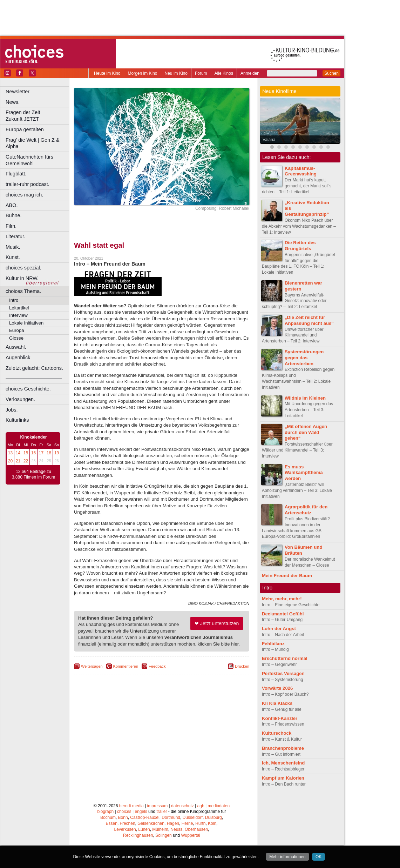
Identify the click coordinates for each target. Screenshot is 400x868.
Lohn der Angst (279, 629)
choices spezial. (23, 268)
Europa (17, 330)
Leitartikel (19, 308)
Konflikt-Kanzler (280, 718)
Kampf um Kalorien (283, 778)
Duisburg (213, 817)
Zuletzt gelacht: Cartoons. (34, 368)
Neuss (176, 829)
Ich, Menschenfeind (283, 763)
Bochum (108, 817)
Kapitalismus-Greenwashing (301, 171)
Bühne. (14, 215)
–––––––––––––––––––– (34, 378)
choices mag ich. (24, 195)
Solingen (164, 835)
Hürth (200, 823)
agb (201, 806)
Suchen (331, 73)
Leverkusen (125, 829)
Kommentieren (126, 666)
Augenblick (18, 358)
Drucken (242, 666)
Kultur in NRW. (22, 278)
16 (33, 453)
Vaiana (269, 140)
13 (10, 453)
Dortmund (171, 817)
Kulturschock (277, 733)
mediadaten (219, 806)
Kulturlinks (17, 420)
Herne (187, 823)
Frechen (128, 823)
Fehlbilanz (273, 644)
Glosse (16, 338)
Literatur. (15, 236)
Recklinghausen (138, 835)
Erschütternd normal (285, 658)
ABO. (12, 205)
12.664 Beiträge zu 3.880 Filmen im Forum (33, 474)
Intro (14, 300)
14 (18, 453)
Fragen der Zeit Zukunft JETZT (38, 116)
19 (57, 453)
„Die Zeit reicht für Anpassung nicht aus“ (309, 320)
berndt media (131, 806)
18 (49, 453)
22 (26, 461)
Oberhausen (196, 829)
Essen (112, 823)
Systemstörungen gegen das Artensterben (304, 358)
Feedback (157, 666)
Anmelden (250, 73)
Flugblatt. (16, 174)
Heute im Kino (107, 73)
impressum (158, 806)
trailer (162, 812)
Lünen (144, 829)
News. (13, 102)
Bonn (123, 817)
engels (141, 812)
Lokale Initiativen (26, 323)
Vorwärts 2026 (277, 688)
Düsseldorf (193, 817)
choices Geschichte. (28, 389)
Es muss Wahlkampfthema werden (304, 473)
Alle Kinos (224, 73)
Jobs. (12, 410)
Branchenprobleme (283, 748)
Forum (201, 73)
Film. (11, 226)
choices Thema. (23, 291)
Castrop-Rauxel (145, 817)
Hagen (173, 823)
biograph (105, 812)
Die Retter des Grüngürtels (300, 246)
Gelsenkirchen (151, 823)
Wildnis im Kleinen (305, 398)
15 (26, 453)
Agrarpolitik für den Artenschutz (306, 510)
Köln (212, 823)
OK (318, 857)
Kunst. (13, 257)
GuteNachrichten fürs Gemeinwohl (29, 160)
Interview (18, 315)
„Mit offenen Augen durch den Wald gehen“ (306, 432)
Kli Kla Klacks (277, 703)
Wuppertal (191, 835)
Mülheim (160, 829)
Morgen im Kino (142, 73)
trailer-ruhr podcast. (28, 184)
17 (41, 453)
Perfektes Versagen (283, 673)
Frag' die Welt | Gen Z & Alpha (32, 143)
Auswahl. (16, 347)
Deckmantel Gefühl (283, 614)
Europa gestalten (25, 129)
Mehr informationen (287, 857)
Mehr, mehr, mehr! (282, 599)
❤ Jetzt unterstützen (217, 623)
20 (10, 461)
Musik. (13, 247)
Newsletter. (18, 92)
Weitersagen (92, 666)
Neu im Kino (176, 73)
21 (18, 461)
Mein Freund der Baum (287, 576)
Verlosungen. (20, 399)
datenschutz (182, 806)
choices (124, 812)
